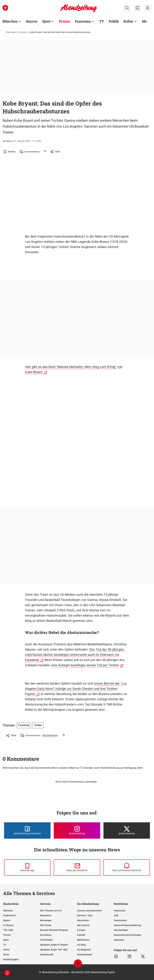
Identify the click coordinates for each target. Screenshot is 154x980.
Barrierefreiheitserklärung (128, 925)
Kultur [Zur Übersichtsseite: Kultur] (128, 21)
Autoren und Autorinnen (89, 911)
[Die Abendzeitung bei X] (127, 831)
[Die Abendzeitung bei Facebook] (27, 831)
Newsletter (46, 915)
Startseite (11, 32)
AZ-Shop (81, 945)
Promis (22, 32)
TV (5, 945)
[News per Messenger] (27, 868)
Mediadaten (83, 940)
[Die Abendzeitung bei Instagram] (77, 831)
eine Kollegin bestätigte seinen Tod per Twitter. (85, 665)
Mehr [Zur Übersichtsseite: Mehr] (146, 21)
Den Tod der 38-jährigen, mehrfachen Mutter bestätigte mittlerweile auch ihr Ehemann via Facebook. (75, 655)
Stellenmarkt (47, 955)
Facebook (24, 725)
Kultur (6, 950)
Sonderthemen (85, 955)
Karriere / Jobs (85, 915)
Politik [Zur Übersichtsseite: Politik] (114, 21)
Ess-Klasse (46, 935)
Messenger (46, 920)
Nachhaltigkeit (11, 959)
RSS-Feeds (46, 925)
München (8, 911)
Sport (6, 940)
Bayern (7, 920)
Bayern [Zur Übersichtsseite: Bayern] (32, 21)
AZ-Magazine (84, 950)
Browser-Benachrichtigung (54, 930)
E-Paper (81, 930)
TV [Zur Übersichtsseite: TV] (102, 21)
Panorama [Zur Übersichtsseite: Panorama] (83, 21)
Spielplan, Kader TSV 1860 (54, 950)
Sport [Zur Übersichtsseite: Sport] (46, 21)
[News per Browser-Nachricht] (127, 868)
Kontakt (81, 935)
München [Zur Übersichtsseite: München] (10, 21)
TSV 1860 (8, 930)
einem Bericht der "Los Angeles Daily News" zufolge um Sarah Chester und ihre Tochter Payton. (76, 689)
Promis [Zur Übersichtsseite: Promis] (65, 21)
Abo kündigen (121, 930)
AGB (116, 915)
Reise (6, 955)
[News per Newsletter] (77, 868)
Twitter (38, 725)
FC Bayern (9, 925)
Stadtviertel (9, 915)
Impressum (120, 911)
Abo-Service (83, 925)
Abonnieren (83, 920)
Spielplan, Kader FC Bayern (54, 945)
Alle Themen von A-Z (51, 911)
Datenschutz (120, 920)
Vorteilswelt (46, 940)
